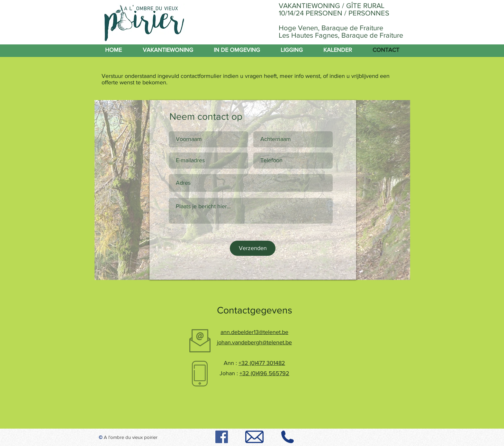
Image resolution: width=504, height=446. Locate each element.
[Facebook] (222, 437)
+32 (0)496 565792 (264, 373)
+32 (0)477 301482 (262, 363)
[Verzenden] (253, 248)
